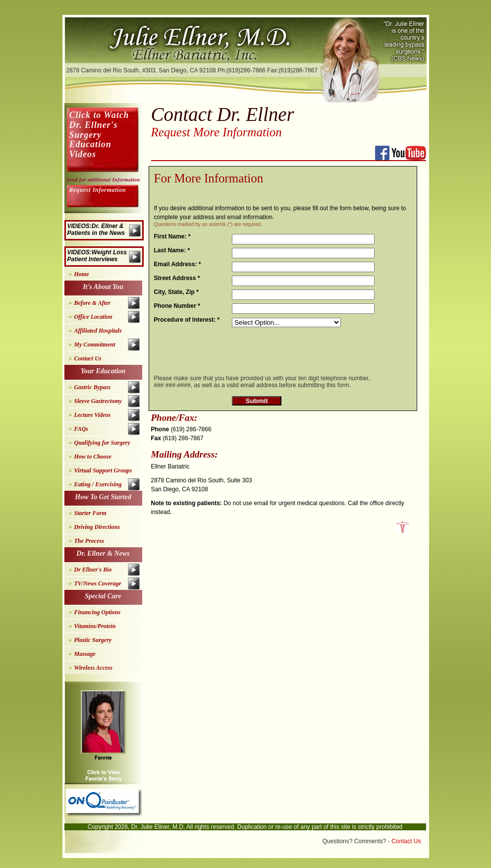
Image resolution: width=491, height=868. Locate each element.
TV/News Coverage (98, 583)
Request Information (98, 190)
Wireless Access (93, 668)
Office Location (93, 317)
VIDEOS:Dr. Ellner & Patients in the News (96, 230)
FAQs (81, 429)
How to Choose (93, 457)
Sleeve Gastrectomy (98, 401)
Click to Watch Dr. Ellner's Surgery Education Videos (99, 135)
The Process (89, 541)
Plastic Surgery (93, 640)
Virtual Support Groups (103, 470)
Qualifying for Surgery (102, 443)
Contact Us (88, 358)
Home (82, 274)
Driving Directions (97, 527)
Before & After (93, 303)
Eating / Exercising (98, 484)
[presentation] (307, 348)
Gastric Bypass (93, 387)
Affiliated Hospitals (98, 331)
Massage (85, 654)
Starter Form (90, 513)
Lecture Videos (93, 415)
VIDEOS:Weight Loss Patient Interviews (97, 256)
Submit (257, 401)
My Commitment (95, 345)
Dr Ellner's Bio (93, 570)
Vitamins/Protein (95, 626)
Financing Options (98, 612)
